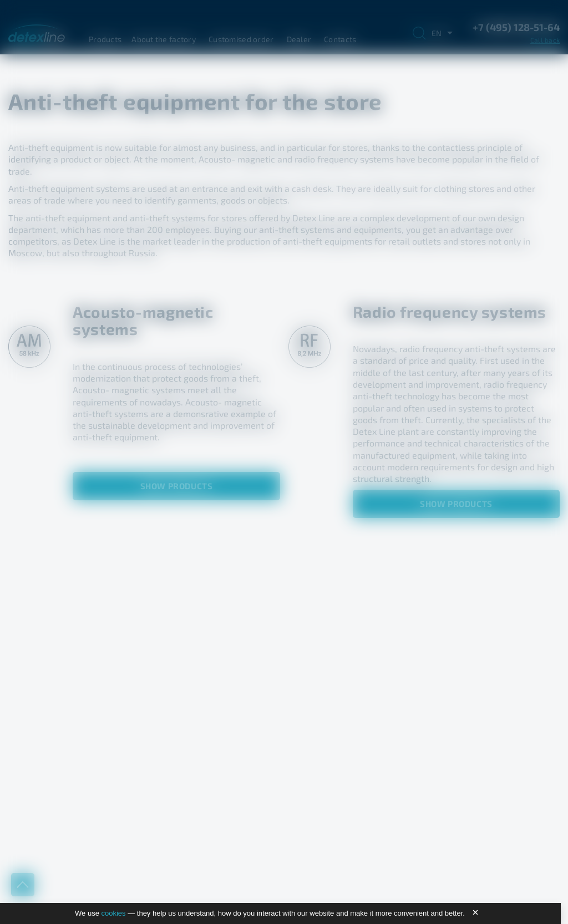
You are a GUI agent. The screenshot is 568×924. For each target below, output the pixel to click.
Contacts (340, 39)
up (23, 885)
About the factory (164, 39)
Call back (545, 40)
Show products (177, 486)
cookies (114, 913)
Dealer (299, 39)
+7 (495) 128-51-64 (516, 27)
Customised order (241, 39)
